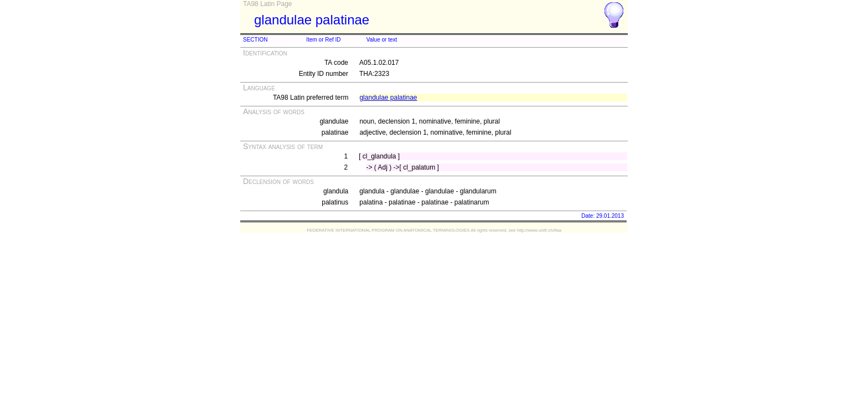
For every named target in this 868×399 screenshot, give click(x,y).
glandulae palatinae (388, 98)
